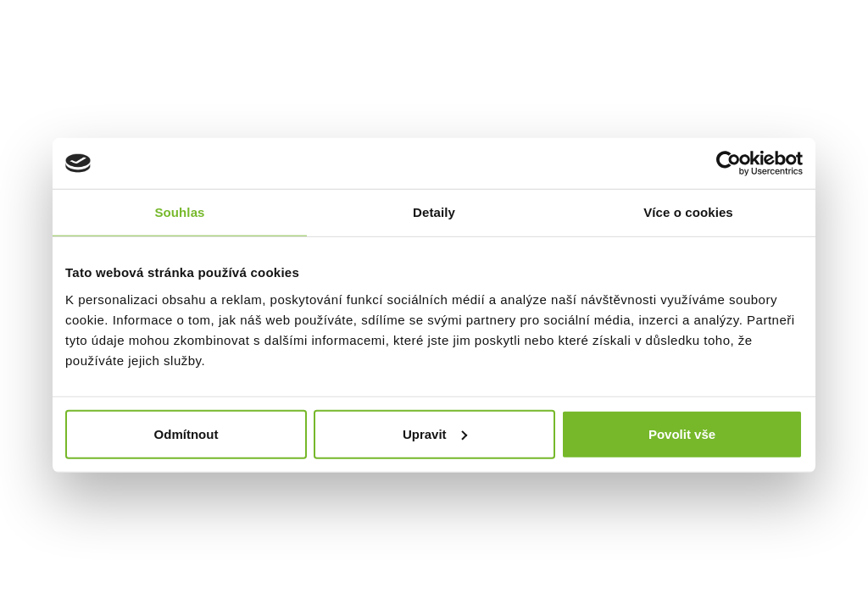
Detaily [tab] (434, 212)
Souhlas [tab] (179, 212)
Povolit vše (682, 433)
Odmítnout (186, 433)
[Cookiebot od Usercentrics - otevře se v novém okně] (729, 164)
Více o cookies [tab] (688, 212)
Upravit (435, 433)
